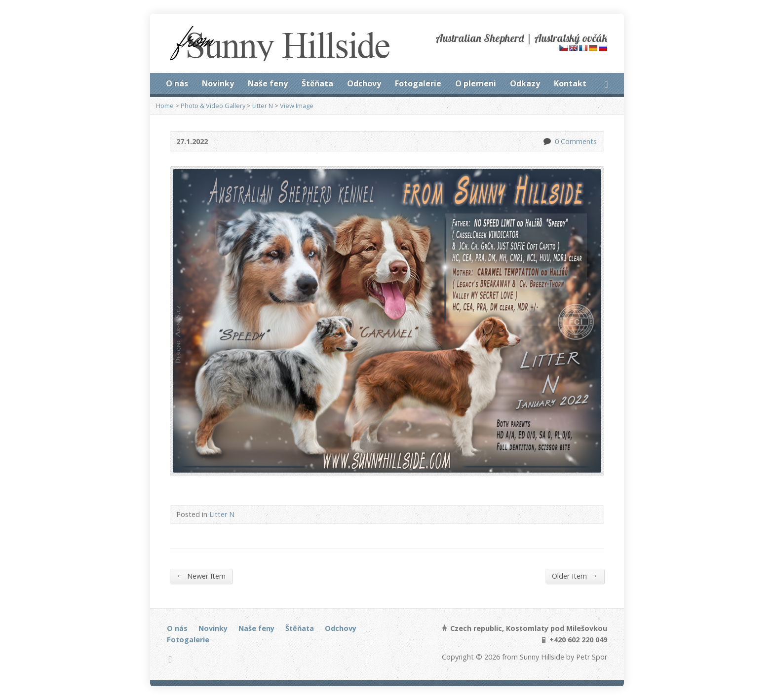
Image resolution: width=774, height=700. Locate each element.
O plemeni (476, 83)
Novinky (218, 83)
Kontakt (570, 83)
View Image (297, 106)
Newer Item (201, 576)
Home (165, 106)
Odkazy (525, 83)
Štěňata (317, 83)
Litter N (263, 106)
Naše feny (268, 83)
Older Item (575, 576)
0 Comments (547, 141)
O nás (177, 83)
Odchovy (364, 83)
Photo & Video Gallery (213, 106)
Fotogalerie (418, 83)
